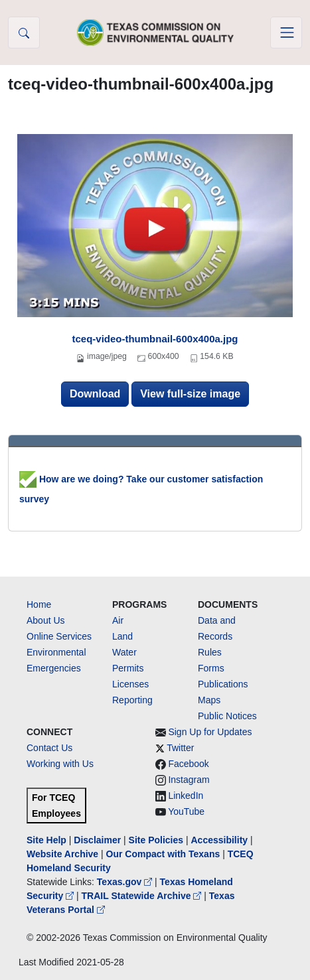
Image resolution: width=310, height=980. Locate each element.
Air (118, 620)
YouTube (186, 811)
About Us (46, 620)
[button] (24, 33)
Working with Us (60, 764)
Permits (128, 668)
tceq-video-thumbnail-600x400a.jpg (155, 339)
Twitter (180, 748)
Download (95, 394)
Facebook (188, 764)
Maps (209, 700)
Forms (211, 668)
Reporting (132, 700)
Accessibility (220, 840)
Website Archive (62, 854)
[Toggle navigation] (286, 33)
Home (39, 604)
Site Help (46, 840)
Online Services (59, 636)
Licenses (130, 684)
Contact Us (49, 748)
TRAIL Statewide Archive (143, 896)
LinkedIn (186, 796)
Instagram (189, 780)
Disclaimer (97, 840)
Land (122, 636)
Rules (210, 652)
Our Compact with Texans (163, 854)
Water (124, 652)
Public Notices (227, 716)
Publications (223, 684)
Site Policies (156, 840)
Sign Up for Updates (210, 732)
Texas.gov (126, 882)
